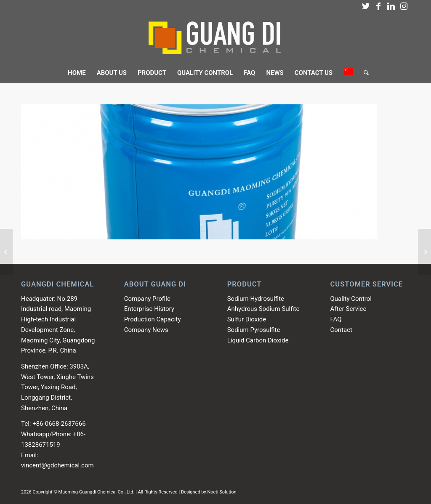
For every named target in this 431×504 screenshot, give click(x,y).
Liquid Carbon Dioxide (258, 340)
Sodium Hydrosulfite (256, 299)
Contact (341, 330)
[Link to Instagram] (404, 6)
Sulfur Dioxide (247, 319)
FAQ (336, 319)
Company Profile (147, 299)
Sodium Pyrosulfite (254, 330)
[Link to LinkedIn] (391, 6)
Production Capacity (153, 319)
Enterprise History (149, 309)
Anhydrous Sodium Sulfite (263, 309)
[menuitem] (77, 73)
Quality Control (351, 299)
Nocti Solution (222, 492)
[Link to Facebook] (378, 6)
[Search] (363, 73)
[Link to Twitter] (366, 6)
